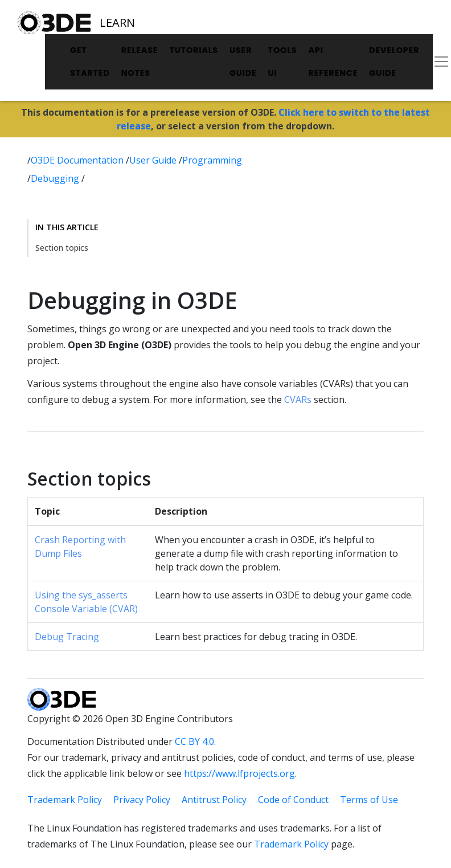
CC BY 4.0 (194, 741)
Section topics (62, 248)
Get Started (90, 62)
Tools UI (283, 62)
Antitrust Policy (214, 800)
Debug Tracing (67, 637)
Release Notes (140, 62)
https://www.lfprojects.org (239, 773)
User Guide (243, 62)
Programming (212, 160)
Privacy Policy (142, 800)
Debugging (56, 178)
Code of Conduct (293, 800)
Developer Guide (394, 62)
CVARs (298, 400)
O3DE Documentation (78, 160)
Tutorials (194, 50)
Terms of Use (369, 800)
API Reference (333, 62)
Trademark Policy (65, 800)
